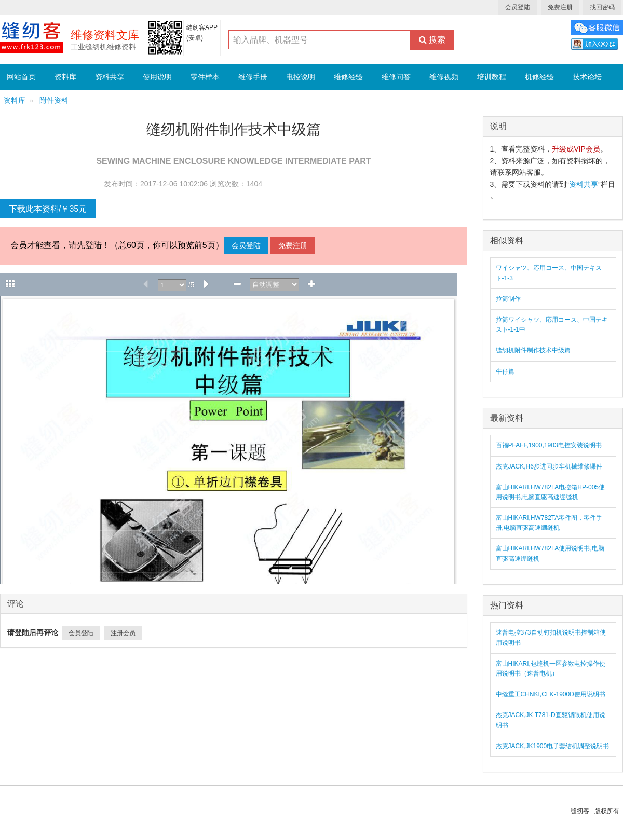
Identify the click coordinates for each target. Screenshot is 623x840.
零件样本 (205, 77)
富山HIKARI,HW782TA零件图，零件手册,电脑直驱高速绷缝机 (549, 523)
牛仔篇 (505, 371)
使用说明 (157, 77)
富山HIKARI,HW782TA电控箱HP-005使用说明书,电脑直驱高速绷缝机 (551, 492)
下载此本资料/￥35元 (48, 209)
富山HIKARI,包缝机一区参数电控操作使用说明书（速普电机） (551, 669)
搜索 (432, 40)
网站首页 (21, 77)
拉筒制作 (508, 299)
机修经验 (539, 77)
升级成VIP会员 (576, 149)
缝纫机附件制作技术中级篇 (533, 350)
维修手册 (253, 77)
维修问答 (396, 77)
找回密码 (602, 7)
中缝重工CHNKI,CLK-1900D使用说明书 (551, 694)
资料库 (65, 77)
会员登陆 (518, 7)
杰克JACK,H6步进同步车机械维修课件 (549, 466)
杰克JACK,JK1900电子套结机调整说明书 (553, 746)
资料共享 (110, 77)
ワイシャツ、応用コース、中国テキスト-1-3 (549, 273)
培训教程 (492, 77)
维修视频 (444, 77)
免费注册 (560, 7)
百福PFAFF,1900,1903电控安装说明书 (549, 445)
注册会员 (123, 633)
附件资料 (54, 100)
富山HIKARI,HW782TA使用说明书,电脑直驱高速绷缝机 (550, 553)
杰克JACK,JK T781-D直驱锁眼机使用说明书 (551, 720)
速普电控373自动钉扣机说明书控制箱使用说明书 (551, 637)
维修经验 (348, 77)
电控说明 (301, 77)
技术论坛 (587, 77)
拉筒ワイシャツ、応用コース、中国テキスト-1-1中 (552, 325)
